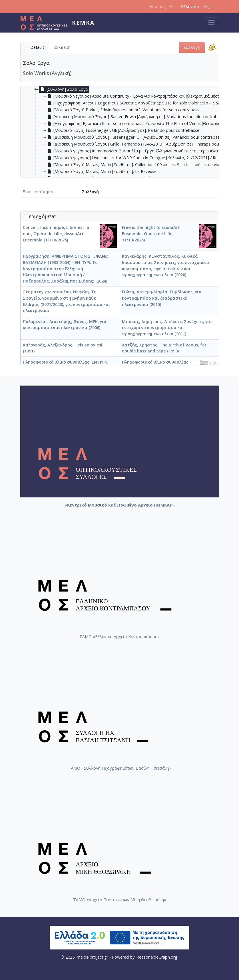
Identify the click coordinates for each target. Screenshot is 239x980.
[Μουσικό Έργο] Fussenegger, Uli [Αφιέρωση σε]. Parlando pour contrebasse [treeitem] (123, 130)
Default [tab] (35, 47)
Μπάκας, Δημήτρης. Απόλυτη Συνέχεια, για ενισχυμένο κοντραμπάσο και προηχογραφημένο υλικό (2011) (167, 328)
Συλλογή (192, 47)
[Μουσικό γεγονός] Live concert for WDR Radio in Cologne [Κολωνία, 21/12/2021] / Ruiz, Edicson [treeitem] (142, 158)
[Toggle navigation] (211, 23)
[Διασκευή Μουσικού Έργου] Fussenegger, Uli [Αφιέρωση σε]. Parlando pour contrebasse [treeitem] (135, 137)
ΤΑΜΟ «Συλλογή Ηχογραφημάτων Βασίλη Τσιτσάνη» (120, 768)
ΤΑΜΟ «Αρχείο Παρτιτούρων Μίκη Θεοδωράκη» (120, 900)
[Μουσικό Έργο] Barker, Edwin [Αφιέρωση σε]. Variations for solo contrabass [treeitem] (123, 110)
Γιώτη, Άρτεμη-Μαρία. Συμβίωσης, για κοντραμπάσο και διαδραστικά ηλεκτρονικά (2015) (162, 298)
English (210, 6)
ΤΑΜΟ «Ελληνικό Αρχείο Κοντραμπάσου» (120, 637)
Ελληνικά (190, 6)
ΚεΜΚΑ (83, 23)
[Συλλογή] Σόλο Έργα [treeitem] (64, 89)
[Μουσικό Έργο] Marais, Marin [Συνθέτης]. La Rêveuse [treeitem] (101, 172)
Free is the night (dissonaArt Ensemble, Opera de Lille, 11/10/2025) (151, 233)
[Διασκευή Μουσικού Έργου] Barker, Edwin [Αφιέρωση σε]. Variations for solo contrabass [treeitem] (135, 117)
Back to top (223, 964)
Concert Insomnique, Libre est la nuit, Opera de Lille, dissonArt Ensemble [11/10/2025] (56, 233)
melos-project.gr (93, 957)
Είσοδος (161, 6)
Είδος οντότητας (39, 192)
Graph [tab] (62, 47)
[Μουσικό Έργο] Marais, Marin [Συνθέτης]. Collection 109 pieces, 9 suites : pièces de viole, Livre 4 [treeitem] (141, 165)
